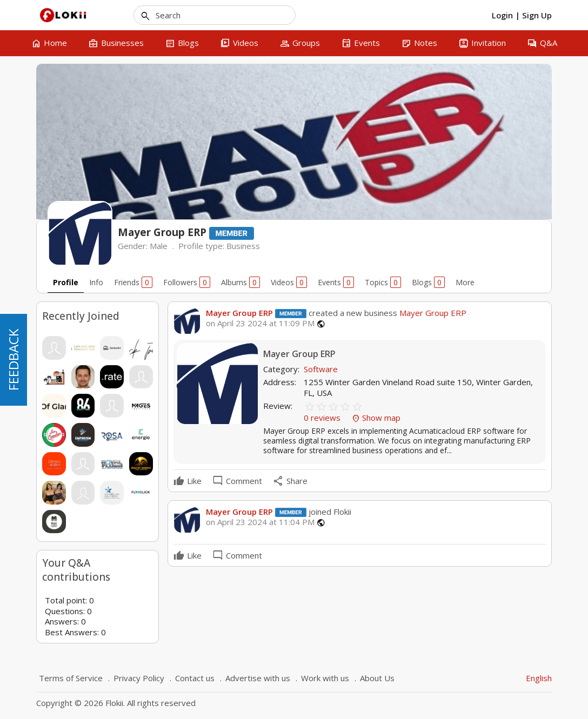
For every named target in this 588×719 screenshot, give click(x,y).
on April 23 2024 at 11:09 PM (260, 323)
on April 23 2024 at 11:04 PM (260, 522)
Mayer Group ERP (239, 313)
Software (321, 369)
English (539, 678)
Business (243, 246)
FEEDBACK (13, 360)
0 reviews (323, 418)
